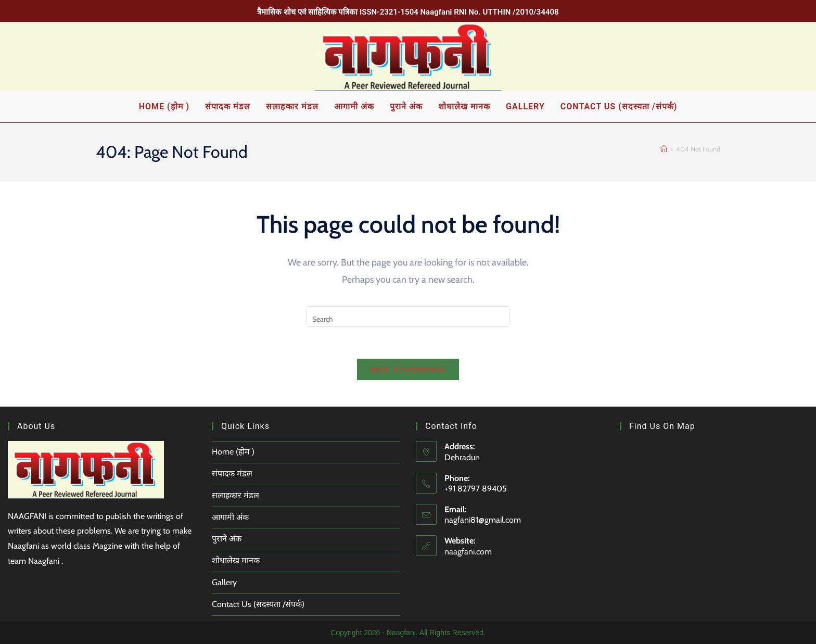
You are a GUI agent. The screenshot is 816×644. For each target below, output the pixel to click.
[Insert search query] (408, 317)
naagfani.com (468, 552)
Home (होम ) (233, 452)
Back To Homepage (408, 369)
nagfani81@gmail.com (483, 520)
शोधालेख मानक (236, 560)
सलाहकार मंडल (236, 495)
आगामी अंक (230, 517)
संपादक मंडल (232, 473)
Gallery (224, 582)
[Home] (664, 149)
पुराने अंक (227, 539)
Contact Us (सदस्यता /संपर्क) (258, 604)
